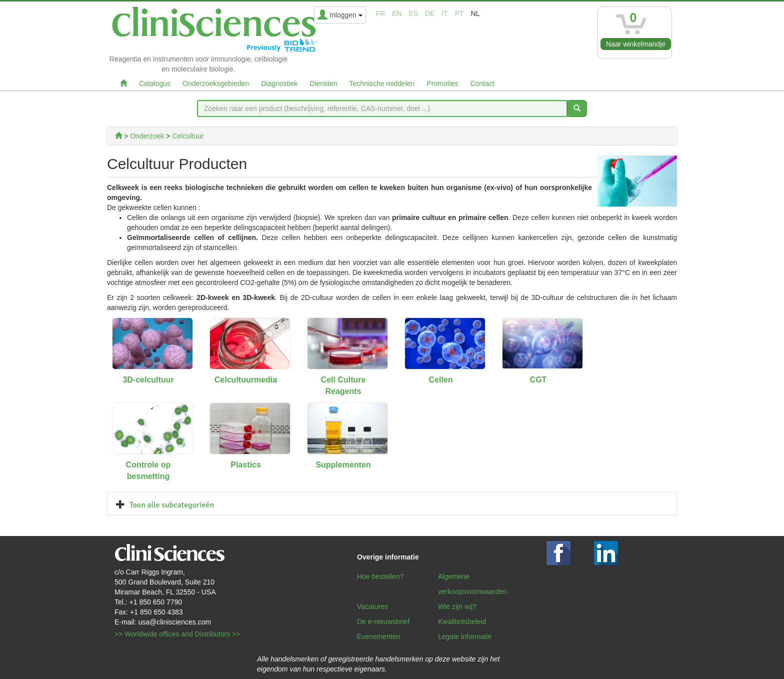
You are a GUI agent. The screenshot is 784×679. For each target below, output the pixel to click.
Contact (482, 83)
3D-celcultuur (148, 380)
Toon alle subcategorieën (172, 505)
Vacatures (372, 606)
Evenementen (378, 636)
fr (381, 13)
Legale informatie (465, 636)
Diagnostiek (279, 83)
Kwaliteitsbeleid (462, 621)
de (430, 13)
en (397, 13)
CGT (538, 380)
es (414, 13)
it (444, 13)
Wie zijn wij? (457, 606)
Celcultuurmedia (246, 380)
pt (459, 13)
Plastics (245, 465)
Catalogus (155, 83)
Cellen (440, 380)
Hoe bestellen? (380, 576)
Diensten (323, 83)
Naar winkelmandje (636, 44)
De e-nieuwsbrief (383, 621)
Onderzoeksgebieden (216, 83)
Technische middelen (382, 83)
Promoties (442, 83)
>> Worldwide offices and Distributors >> (177, 634)
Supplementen (343, 465)
